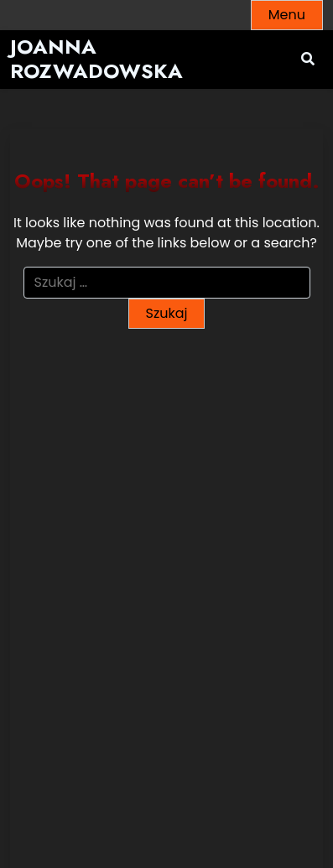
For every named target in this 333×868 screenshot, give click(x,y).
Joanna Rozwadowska (96, 60)
